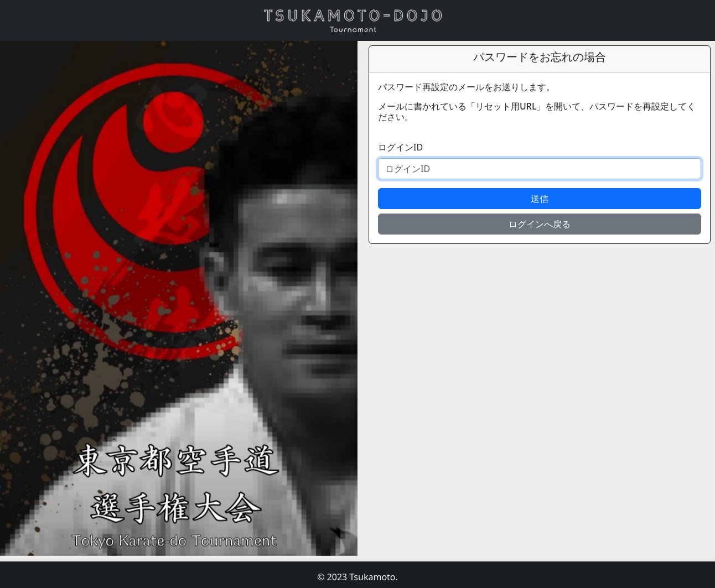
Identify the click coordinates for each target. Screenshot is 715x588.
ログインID (400, 147)
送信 (540, 199)
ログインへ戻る (540, 224)
